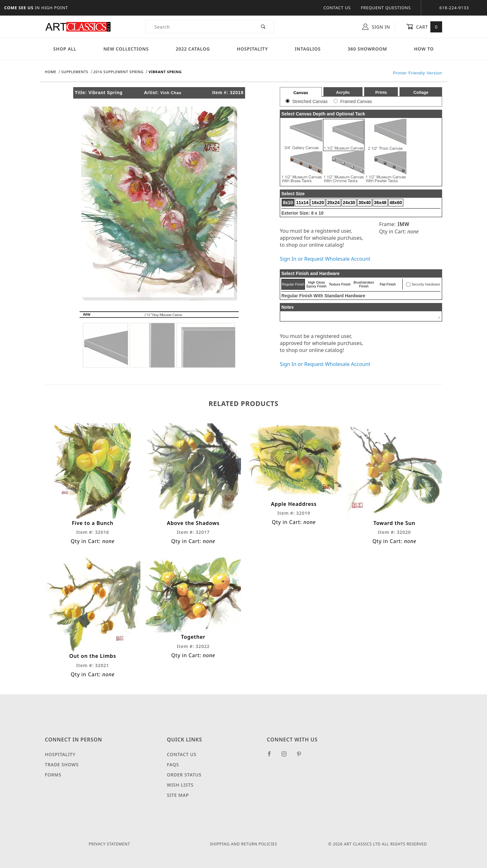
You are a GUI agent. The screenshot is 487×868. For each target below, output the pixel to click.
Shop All (65, 49)
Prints (381, 92)
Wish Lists (180, 785)
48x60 (396, 203)
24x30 (349, 203)
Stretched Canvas (310, 101)
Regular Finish (293, 284)
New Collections (126, 49)
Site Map (178, 795)
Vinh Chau (171, 93)
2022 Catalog (193, 49)
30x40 (365, 203)
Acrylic (343, 92)
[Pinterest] (302, 756)
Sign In (376, 27)
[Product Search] (199, 27)
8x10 (288, 203)
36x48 (380, 203)
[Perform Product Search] (263, 27)
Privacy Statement (109, 844)
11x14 (302, 203)
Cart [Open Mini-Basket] (424, 27)
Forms (53, 775)
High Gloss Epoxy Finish (317, 284)
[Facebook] (272, 756)
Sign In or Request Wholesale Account (325, 259)
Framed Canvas (356, 101)
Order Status (184, 775)
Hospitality (252, 49)
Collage (421, 92)
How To (424, 49)
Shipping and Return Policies (243, 844)
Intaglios (308, 49)
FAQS (173, 765)
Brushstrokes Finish (364, 284)
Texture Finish (340, 284)
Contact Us (337, 8)
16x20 (318, 203)
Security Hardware (426, 284)
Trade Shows (62, 765)
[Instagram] (287, 756)
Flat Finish (388, 284)
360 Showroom (367, 49)
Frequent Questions (386, 8)
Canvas (301, 93)
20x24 (333, 203)
